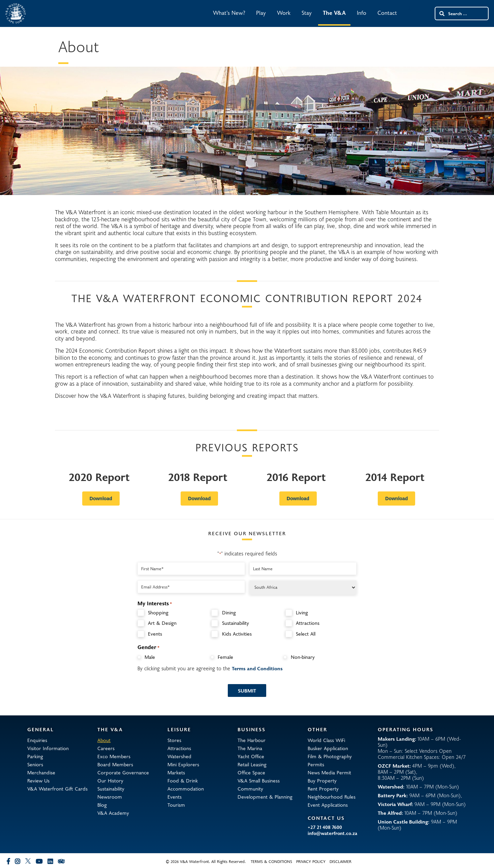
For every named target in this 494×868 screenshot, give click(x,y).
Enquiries (37, 740)
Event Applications (328, 805)
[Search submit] (441, 13)
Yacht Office (251, 756)
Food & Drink (183, 780)
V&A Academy (113, 813)
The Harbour (252, 740)
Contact (387, 13)
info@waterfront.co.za (332, 833)
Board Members (115, 764)
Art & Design (162, 623)
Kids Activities (237, 634)
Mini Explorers (183, 764)
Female (225, 657)
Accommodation (186, 789)
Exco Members (114, 756)
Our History (110, 780)
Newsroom (110, 797)
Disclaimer (341, 861)
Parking (35, 756)
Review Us (38, 780)
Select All (306, 634)
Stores (174, 740)
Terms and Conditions (257, 668)
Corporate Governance (123, 772)
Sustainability (236, 623)
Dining (229, 613)
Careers (106, 748)
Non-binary (303, 657)
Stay (307, 13)
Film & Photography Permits (330, 760)
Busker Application (328, 748)
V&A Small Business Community (259, 784)
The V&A (334, 13)
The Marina (250, 748)
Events (155, 634)
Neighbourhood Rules (332, 797)
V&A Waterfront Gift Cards (57, 789)
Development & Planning (265, 797)
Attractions (308, 623)
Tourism (176, 805)
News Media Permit (329, 772)
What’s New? (229, 13)
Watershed (179, 756)
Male (150, 657)
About (104, 740)
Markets (176, 772)
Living (302, 613)
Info (362, 13)
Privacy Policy (311, 861)
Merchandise (41, 772)
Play (261, 13)
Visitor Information (48, 748)
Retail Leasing (252, 764)
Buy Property (322, 780)
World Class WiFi (326, 740)
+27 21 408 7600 (325, 827)
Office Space (251, 772)
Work (284, 13)
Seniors (35, 764)
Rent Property (323, 789)
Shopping (158, 613)
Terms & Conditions (271, 861)
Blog (102, 805)
